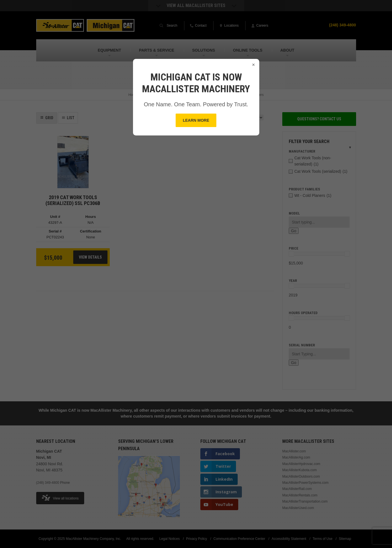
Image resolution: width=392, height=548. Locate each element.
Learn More (196, 120)
